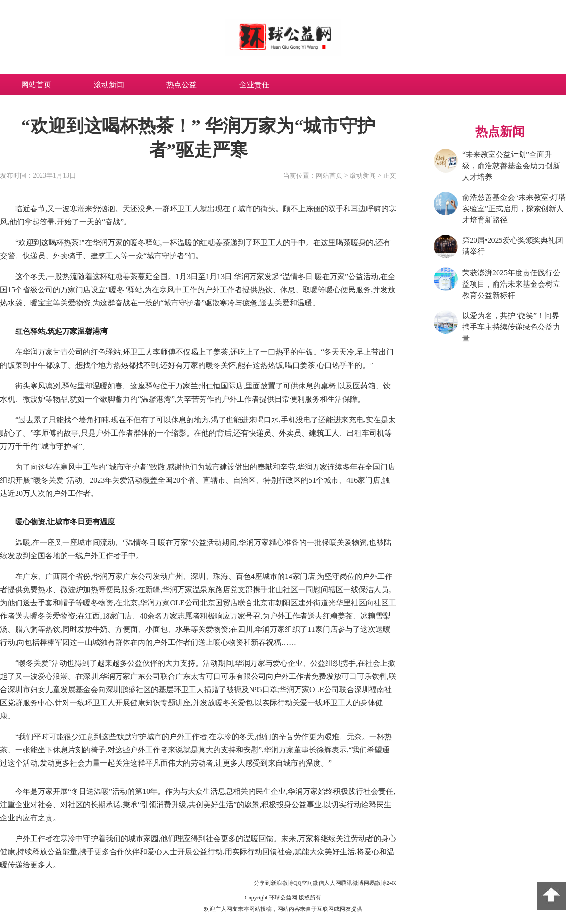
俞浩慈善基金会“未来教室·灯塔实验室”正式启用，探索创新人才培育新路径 (514, 209)
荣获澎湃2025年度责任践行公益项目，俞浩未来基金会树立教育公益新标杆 (511, 284)
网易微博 (375, 883)
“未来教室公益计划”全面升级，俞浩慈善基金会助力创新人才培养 (511, 166)
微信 (318, 883)
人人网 (333, 883)
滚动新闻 (109, 85)
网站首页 (36, 85)
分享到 (262, 883)
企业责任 (254, 85)
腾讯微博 (352, 883)
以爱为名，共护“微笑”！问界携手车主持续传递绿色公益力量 (511, 327)
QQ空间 (303, 883)
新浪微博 (282, 883)
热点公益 (182, 85)
